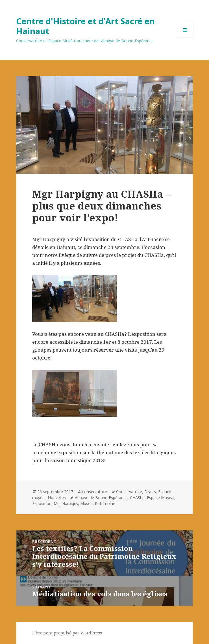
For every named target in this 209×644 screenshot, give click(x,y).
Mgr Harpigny (66, 503)
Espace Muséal (161, 498)
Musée (86, 503)
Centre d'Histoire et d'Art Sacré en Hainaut (85, 26)
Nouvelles (57, 498)
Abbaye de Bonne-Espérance (101, 498)
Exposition (42, 503)
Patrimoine (105, 503)
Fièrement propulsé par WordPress (67, 633)
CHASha (137, 498)
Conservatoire (129, 492)
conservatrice (95, 492)
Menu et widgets (185, 38)
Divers (150, 492)
